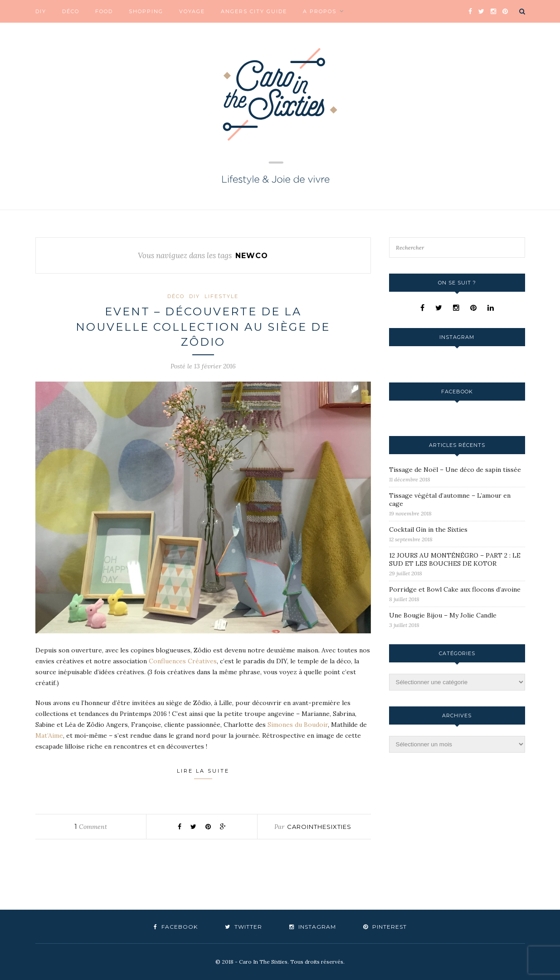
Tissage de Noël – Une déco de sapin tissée (455, 470)
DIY (41, 11)
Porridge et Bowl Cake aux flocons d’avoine (455, 589)
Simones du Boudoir (298, 725)
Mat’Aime (49, 735)
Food (104, 11)
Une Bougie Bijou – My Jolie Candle (443, 615)
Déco (71, 11)
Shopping (146, 11)
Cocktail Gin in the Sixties (428, 529)
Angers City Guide (254, 11)
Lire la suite (203, 773)
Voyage (192, 11)
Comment (91, 827)
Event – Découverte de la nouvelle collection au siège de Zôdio (203, 327)
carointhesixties (319, 827)
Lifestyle (222, 296)
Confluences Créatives (183, 661)
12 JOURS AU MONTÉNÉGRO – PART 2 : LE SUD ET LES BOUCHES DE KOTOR (455, 559)
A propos (320, 11)
